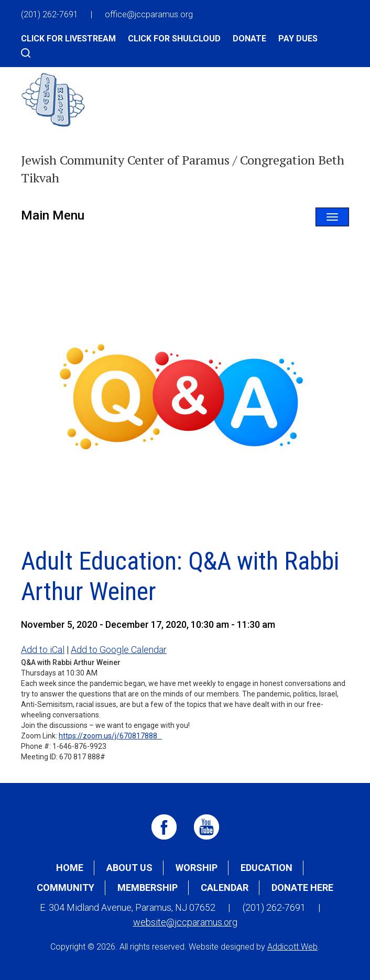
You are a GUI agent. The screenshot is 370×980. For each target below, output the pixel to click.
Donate (249, 39)
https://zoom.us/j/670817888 (110, 736)
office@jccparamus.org (149, 14)
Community (66, 888)
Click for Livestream (68, 39)
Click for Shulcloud (174, 39)
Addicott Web (292, 947)
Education (266, 868)
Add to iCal (43, 650)
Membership (148, 888)
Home (70, 868)
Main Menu (53, 215)
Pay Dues (298, 39)
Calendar (225, 888)
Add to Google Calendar (119, 650)
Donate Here (302, 888)
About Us (129, 868)
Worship (197, 868)
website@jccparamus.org (185, 922)
